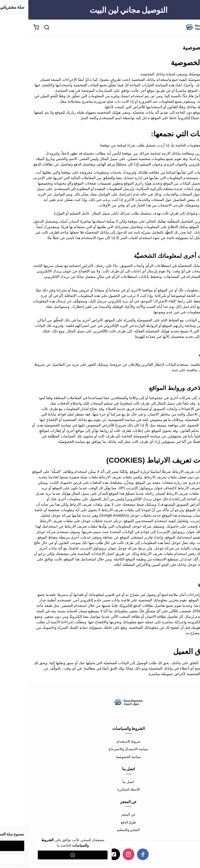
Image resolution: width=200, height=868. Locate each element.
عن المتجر (100, 814)
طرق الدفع (100, 822)
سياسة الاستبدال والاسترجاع (100, 749)
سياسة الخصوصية (100, 757)
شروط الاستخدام (100, 741)
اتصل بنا (100, 782)
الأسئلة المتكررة (100, 789)
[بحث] (18, 27)
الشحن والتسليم (100, 830)
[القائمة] (192, 27)
